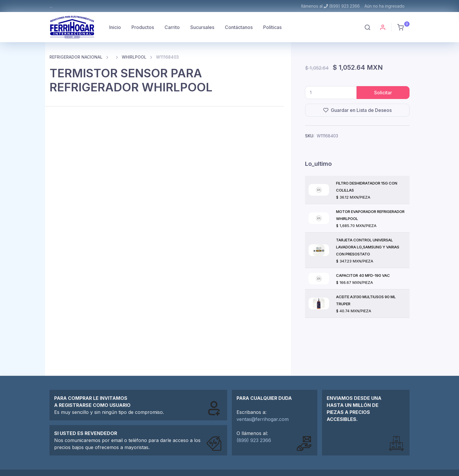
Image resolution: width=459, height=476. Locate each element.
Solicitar (383, 93)
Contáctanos (239, 27)
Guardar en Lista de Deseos (357, 110)
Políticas (272, 27)
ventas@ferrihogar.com (263, 419)
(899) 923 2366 (254, 440)
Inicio (115, 27)
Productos (143, 27)
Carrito (172, 27)
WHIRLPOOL (134, 57)
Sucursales (202, 27)
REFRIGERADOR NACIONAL (76, 57)
